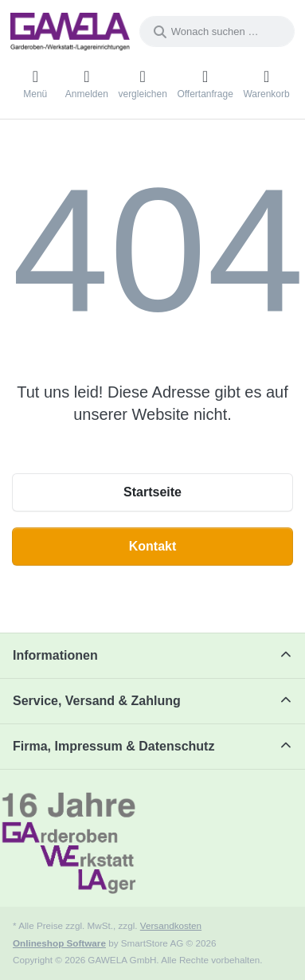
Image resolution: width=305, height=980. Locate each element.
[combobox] (217, 31)
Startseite (152, 492)
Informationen (55, 655)
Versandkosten (171, 925)
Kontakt (153, 546)
